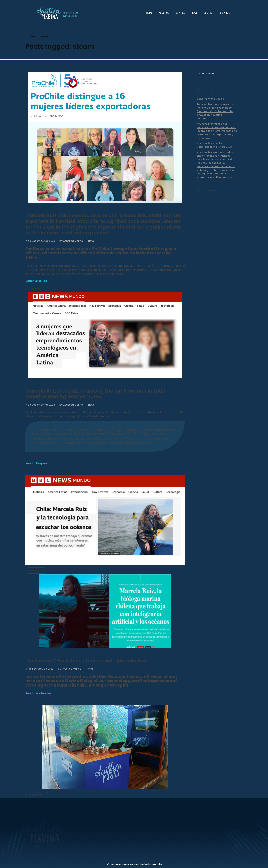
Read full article (36, 281)
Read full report (36, 463)
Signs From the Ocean (210, 99)
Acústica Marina (73, 241)
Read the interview (39, 693)
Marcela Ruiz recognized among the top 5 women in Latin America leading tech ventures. (95, 394)
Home (32, 37)
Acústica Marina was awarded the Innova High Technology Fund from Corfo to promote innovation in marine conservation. (216, 111)
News (91, 241)
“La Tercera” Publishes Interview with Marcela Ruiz (87, 661)
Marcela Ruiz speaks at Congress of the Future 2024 (215, 145)
